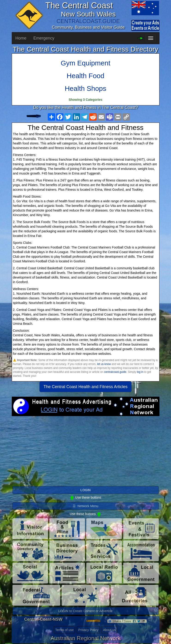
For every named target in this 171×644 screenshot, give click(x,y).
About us (109, 630)
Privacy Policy (88, 630)
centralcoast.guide (115, 372)
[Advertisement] (86, 453)
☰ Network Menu (85, 506)
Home (21, 38)
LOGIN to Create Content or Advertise (86, 611)
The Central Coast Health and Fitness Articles (85, 387)
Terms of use (64, 630)
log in (140, 372)
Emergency (44, 38)
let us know (104, 364)
